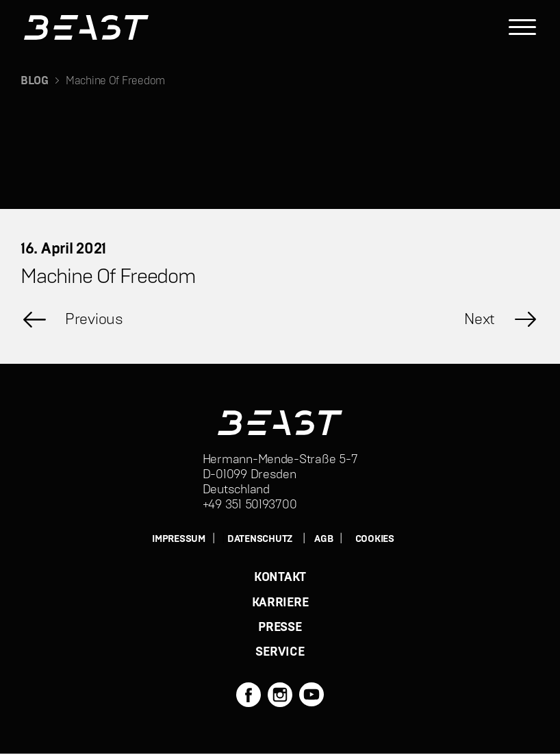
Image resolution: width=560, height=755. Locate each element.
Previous (94, 319)
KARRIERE (280, 603)
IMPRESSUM (179, 539)
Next (480, 319)
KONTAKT (280, 578)
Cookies (375, 539)
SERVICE (280, 654)
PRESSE (280, 628)
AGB (323, 539)
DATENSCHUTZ (260, 539)
